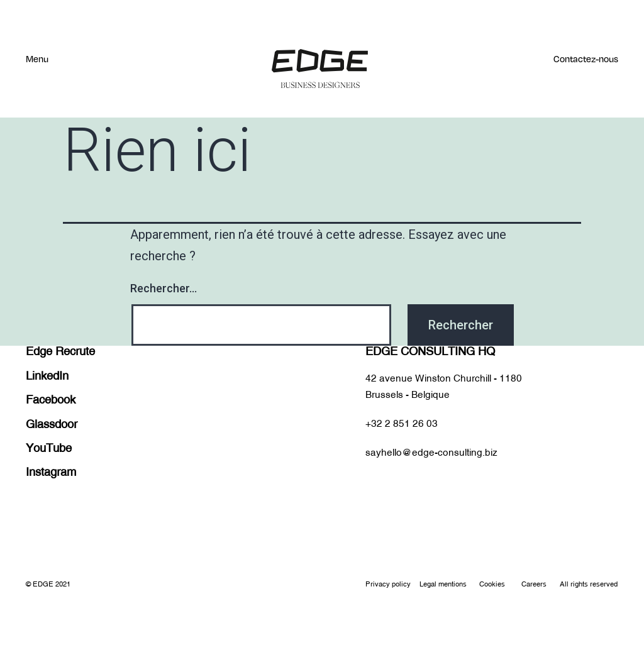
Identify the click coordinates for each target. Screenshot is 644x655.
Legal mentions (443, 584)
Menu (37, 59)
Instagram (51, 472)
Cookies (492, 584)
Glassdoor (52, 424)
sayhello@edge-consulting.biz (431, 452)
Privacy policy (388, 584)
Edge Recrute (60, 351)
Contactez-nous (586, 59)
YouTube (49, 448)
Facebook (51, 399)
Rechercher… (164, 288)
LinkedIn (47, 376)
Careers (534, 584)
